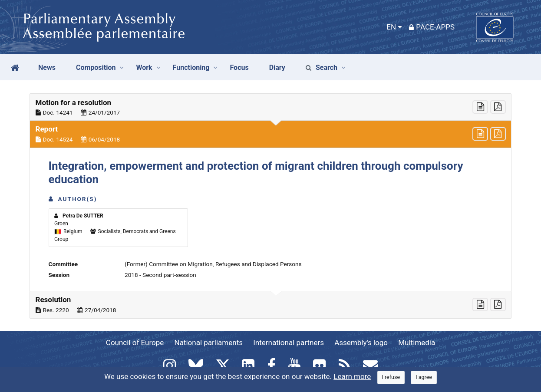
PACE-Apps (432, 27)
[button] (270, 107)
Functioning (191, 68)
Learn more (352, 376)
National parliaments (209, 343)
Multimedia (417, 343)
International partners (289, 343)
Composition (96, 68)
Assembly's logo (361, 343)
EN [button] (391, 27)
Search (322, 68)
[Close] (391, 377)
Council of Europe (135, 343)
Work (144, 68)
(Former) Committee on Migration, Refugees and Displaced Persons (213, 264)
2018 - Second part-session (160, 275)
